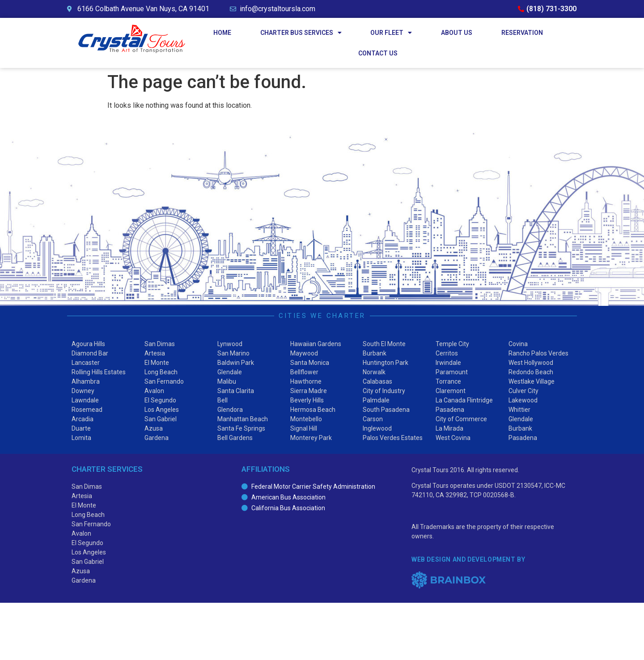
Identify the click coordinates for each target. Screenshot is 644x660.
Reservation (522, 33)
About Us (457, 33)
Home (222, 33)
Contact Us (378, 53)
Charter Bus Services (301, 33)
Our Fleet (391, 33)
